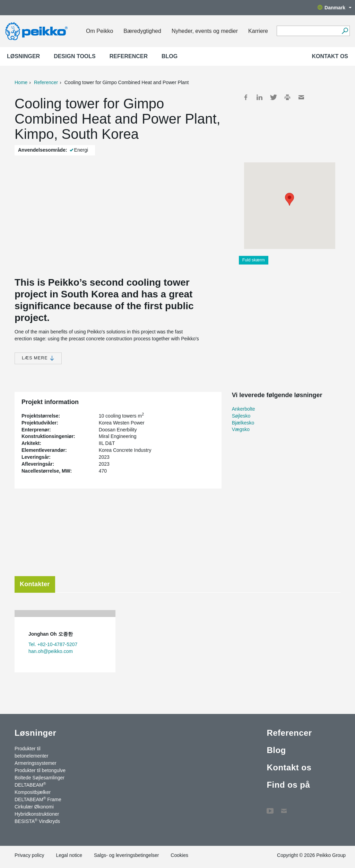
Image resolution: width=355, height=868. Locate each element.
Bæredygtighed (142, 31)
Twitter (274, 97)
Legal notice (69, 855)
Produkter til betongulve (40, 770)
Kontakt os (330, 56)
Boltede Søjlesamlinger (40, 778)
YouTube (270, 807)
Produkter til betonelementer (31, 752)
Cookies (179, 855)
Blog (170, 56)
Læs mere (38, 358)
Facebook (246, 97)
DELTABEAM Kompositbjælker (33, 788)
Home (21, 82)
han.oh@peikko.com (51, 651)
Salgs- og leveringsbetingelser (127, 855)
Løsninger (23, 56)
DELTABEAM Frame (38, 799)
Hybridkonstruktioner (37, 814)
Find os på (288, 785)
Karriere (258, 31)
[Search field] (308, 31)
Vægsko (241, 429)
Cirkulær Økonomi (34, 807)
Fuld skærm (254, 260)
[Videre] (345, 31)
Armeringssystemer (36, 763)
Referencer (129, 56)
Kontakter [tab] (35, 584)
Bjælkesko (243, 423)
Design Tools (75, 56)
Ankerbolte (244, 409)
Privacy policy (29, 855)
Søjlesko (241, 416)
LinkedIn (260, 97)
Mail (301, 97)
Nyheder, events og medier (205, 31)
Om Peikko (99, 31)
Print (287, 97)
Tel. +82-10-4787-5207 (53, 644)
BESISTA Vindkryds (37, 821)
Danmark (335, 8)
